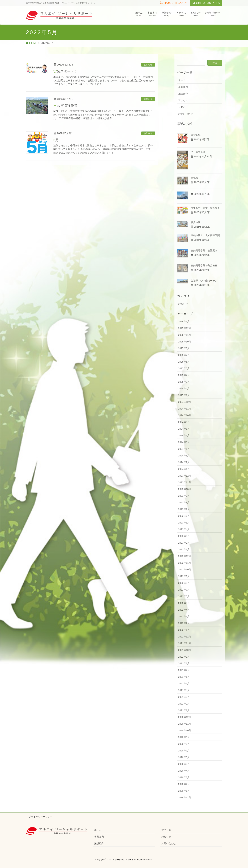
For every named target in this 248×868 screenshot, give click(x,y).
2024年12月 (185, 402)
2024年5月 (184, 449)
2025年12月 (185, 328)
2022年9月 (184, 576)
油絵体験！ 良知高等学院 (205, 235)
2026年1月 (184, 321)
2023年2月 (184, 543)
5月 (56, 140)
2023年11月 (185, 482)
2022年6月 (184, 596)
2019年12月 (185, 798)
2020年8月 (184, 744)
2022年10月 (185, 570)
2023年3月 (184, 536)
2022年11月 (185, 563)
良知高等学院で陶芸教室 (204, 265)
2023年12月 (185, 476)
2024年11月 (185, 409)
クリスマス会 (198, 152)
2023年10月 (185, 489)
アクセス (183, 100)
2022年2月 (184, 623)
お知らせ (148, 65)
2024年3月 (184, 456)
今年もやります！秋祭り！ (205, 208)
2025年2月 (184, 389)
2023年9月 (184, 496)
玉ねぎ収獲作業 (65, 106)
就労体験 (196, 222)
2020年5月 (184, 764)
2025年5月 (184, 368)
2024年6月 (184, 442)
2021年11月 (185, 643)
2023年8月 (184, 503)
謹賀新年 (196, 135)
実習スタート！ (65, 71)
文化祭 (194, 178)
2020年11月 (185, 724)
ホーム (182, 80)
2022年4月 (184, 610)
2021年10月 (185, 650)
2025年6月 (184, 362)
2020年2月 (184, 784)
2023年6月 (184, 516)
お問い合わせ (185, 114)
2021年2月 (184, 704)
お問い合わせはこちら (208, 3)
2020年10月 (185, 730)
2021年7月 (184, 670)
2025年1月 (184, 395)
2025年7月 (184, 355)
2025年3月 (184, 382)
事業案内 (183, 87)
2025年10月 (185, 342)
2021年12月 (185, 637)
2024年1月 (184, 469)
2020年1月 (184, 791)
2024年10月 (185, 415)
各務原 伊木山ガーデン (204, 281)
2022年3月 (184, 616)
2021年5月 (184, 684)
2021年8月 (184, 663)
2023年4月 (184, 529)
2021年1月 (184, 710)
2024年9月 (184, 422)
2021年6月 (184, 677)
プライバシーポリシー (40, 817)
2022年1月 (184, 630)
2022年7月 (184, 590)
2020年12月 (185, 717)
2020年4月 (184, 771)
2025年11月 (185, 335)
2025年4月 (184, 375)
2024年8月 (184, 429)
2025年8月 (184, 348)
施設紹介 (183, 94)
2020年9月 (184, 737)
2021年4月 (184, 690)
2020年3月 (184, 777)
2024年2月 (184, 462)
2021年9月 (184, 657)
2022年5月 (184, 603)
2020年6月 (184, 757)
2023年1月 (184, 549)
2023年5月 (184, 523)
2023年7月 (184, 509)
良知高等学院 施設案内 (204, 250)
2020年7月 (184, 751)
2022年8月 (184, 583)
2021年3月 (184, 697)
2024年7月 (184, 435)
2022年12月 (185, 556)
